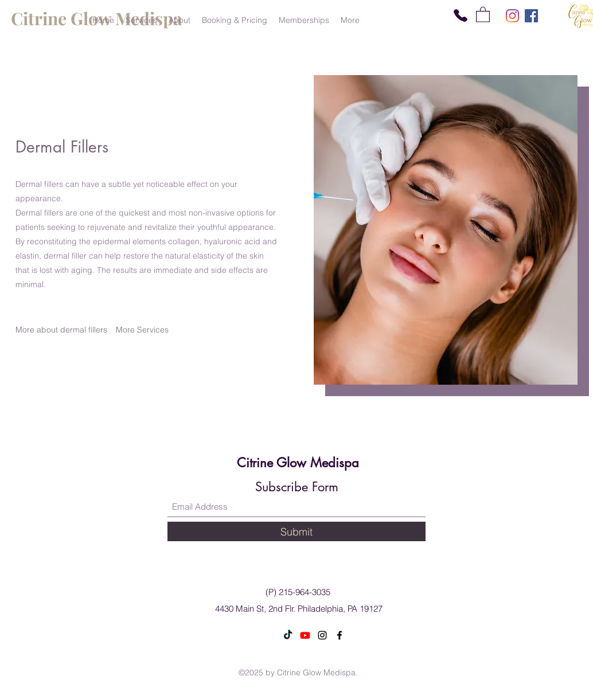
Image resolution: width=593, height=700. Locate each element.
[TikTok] (288, 635)
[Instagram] (512, 16)
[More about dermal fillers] (61, 330)
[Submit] (296, 531)
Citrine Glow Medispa (298, 463)
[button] (483, 14)
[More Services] (142, 330)
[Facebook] (531, 16)
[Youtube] (305, 635)
